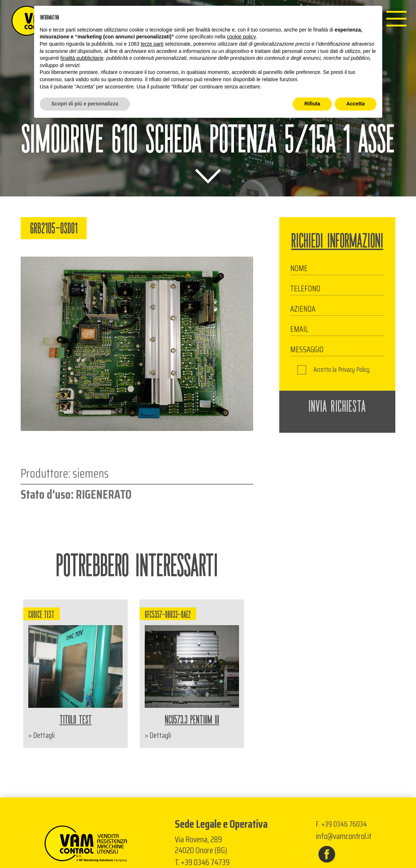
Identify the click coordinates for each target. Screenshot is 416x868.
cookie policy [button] (241, 37)
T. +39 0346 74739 (202, 862)
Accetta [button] (356, 104)
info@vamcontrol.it (344, 836)
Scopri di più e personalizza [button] (85, 104)
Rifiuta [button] (312, 104)
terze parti (152, 44)
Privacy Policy (354, 370)
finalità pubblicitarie (82, 58)
